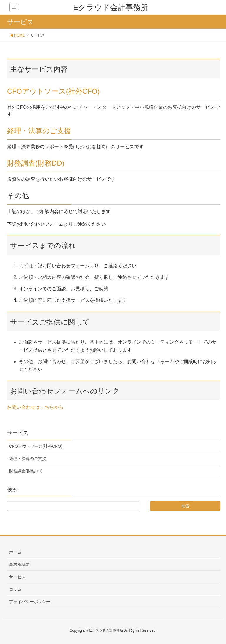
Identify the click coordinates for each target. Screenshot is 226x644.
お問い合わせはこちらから (35, 407)
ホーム (15, 552)
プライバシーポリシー (30, 602)
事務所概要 (19, 564)
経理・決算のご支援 (39, 131)
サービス (17, 577)
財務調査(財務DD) (36, 163)
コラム (15, 589)
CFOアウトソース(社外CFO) (53, 91)
